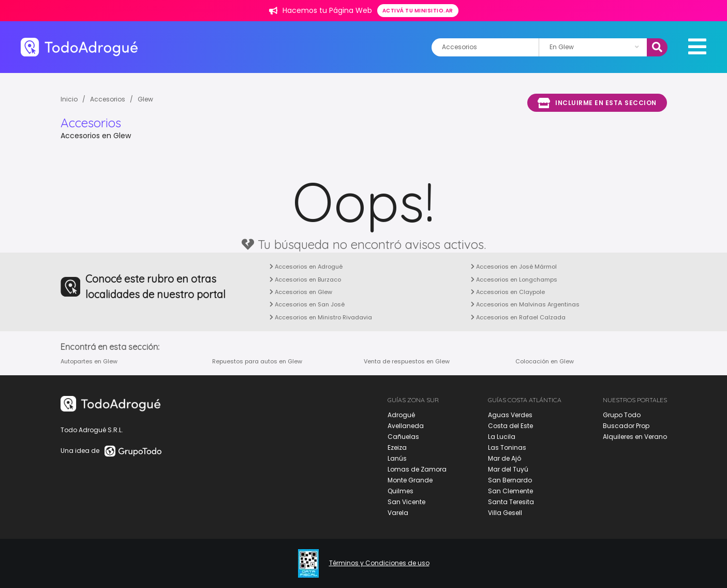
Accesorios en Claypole (508, 292)
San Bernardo (510, 480)
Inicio (69, 99)
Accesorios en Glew (301, 292)
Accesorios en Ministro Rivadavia (321, 317)
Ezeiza (397, 447)
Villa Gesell (505, 513)
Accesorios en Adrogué (306, 267)
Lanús (397, 458)
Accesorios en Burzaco (305, 280)
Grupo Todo (622, 415)
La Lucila (502, 437)
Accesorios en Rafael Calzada (518, 317)
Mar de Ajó (505, 458)
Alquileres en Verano (635, 437)
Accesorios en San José (307, 304)
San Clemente (510, 491)
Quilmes (400, 491)
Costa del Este (510, 426)
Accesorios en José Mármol (514, 267)
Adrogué (401, 415)
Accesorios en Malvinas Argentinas (525, 304)
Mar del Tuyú (508, 469)
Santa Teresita (511, 502)
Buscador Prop (626, 426)
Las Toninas (507, 447)
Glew (145, 99)
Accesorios (108, 99)
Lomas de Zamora (417, 469)
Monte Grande (410, 480)
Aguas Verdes (510, 415)
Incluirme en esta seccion (597, 103)
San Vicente (406, 502)
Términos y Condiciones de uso (379, 563)
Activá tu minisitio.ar (418, 11)
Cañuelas (403, 437)
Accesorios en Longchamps (514, 280)
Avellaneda (406, 426)
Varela (398, 513)
